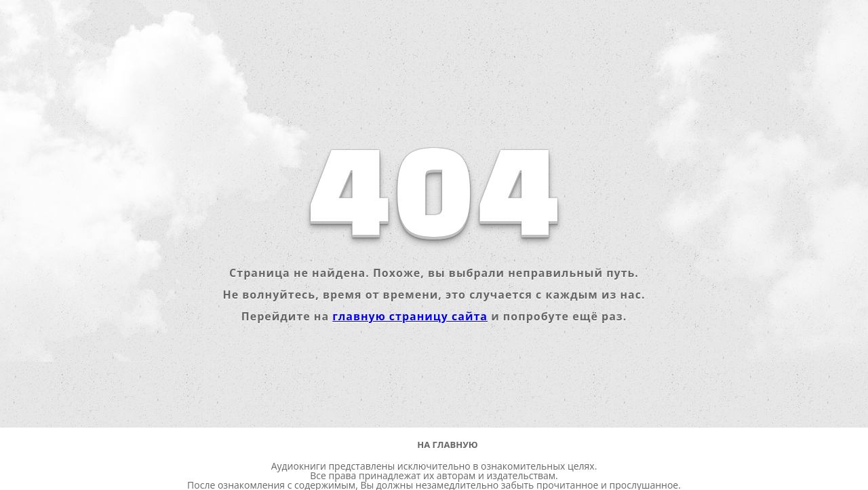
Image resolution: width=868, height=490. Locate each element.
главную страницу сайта (410, 316)
